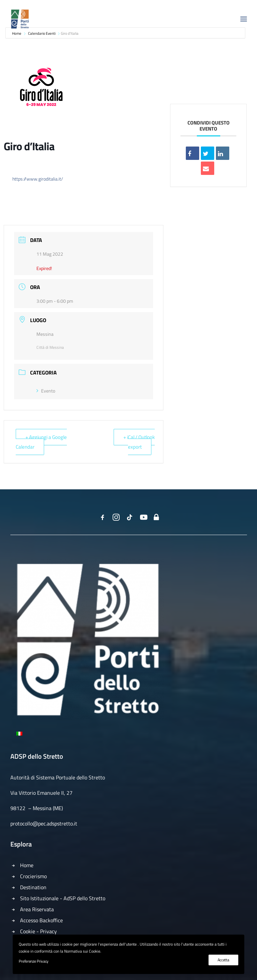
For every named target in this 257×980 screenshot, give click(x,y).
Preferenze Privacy (34, 961)
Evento (46, 391)
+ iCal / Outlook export (139, 442)
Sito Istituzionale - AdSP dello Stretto (63, 898)
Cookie (28, 931)
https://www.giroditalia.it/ (38, 179)
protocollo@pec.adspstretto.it (44, 823)
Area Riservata (37, 909)
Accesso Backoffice (41, 920)
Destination (33, 887)
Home (27, 865)
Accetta (223, 960)
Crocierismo (33, 876)
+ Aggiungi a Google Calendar (41, 442)
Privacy (48, 931)
